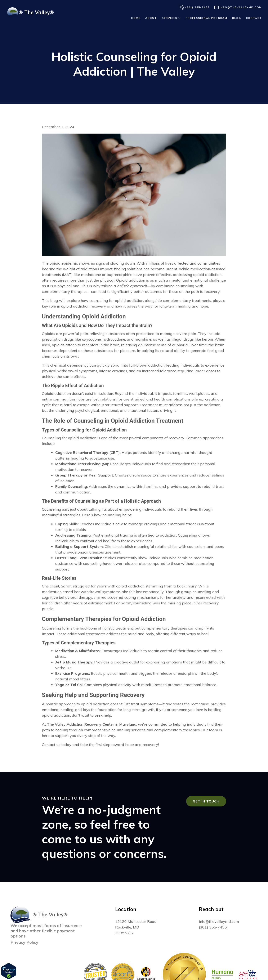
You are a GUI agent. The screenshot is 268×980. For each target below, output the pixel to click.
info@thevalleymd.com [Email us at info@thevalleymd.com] (219, 921)
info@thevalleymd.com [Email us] (238, 8)
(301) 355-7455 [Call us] (195, 8)
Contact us (51, 745)
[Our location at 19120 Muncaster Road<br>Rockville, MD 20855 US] (136, 927)
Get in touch (206, 801)
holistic (108, 628)
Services (170, 18)
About (151, 18)
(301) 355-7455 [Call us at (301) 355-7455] (213, 927)
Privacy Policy (24, 942)
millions (153, 263)
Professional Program (206, 18)
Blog (237, 18)
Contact (254, 18)
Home (136, 18)
